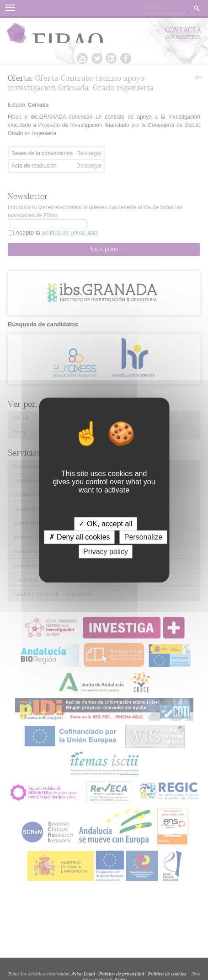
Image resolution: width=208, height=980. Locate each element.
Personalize (144, 537)
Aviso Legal (83, 974)
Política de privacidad (122, 974)
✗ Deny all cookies (80, 537)
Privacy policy (106, 552)
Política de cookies (167, 974)
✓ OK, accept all (105, 524)
